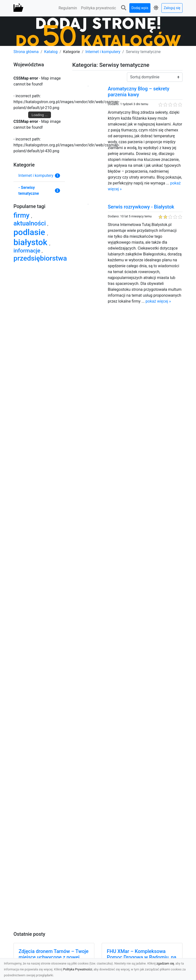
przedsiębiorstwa (40, 258)
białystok (31, 242)
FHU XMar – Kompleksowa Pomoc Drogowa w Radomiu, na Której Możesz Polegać (141, 957)
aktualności (30, 223)
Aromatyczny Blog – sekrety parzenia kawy (139, 92)
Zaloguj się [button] (172, 8)
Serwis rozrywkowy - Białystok (141, 207)
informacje (28, 251)
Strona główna (26, 52)
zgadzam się (165, 963)
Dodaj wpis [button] (140, 8)
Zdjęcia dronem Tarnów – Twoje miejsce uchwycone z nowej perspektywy (54, 957)
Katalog (51, 52)
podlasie (30, 232)
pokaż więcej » (158, 301)
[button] (124, 8)
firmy (22, 215)
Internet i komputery (103, 52)
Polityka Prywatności (78, 969)
